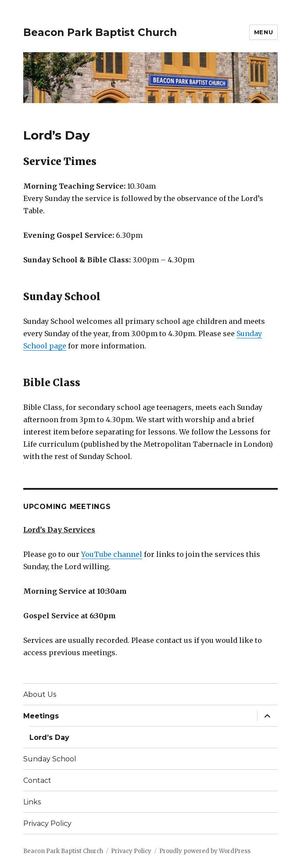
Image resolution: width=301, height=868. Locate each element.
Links (32, 802)
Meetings (41, 716)
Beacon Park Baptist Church (100, 32)
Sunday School (50, 759)
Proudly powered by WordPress (205, 851)
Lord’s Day (49, 737)
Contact (37, 780)
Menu (263, 32)
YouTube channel (112, 554)
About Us (40, 694)
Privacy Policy (47, 823)
